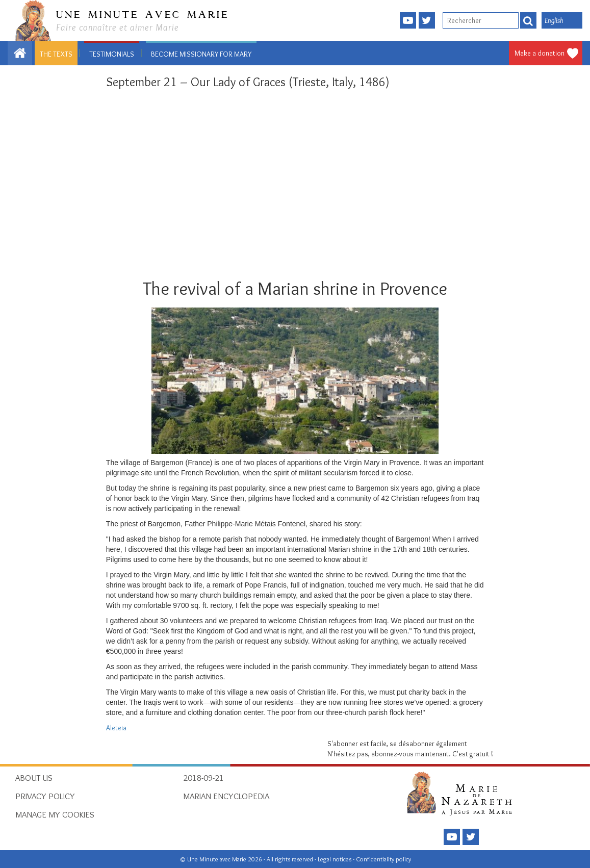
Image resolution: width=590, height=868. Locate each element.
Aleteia (116, 728)
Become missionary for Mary (201, 54)
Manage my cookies (55, 814)
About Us (34, 778)
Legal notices (335, 859)
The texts (56, 54)
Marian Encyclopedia (226, 796)
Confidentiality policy (383, 859)
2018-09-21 (203, 778)
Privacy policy (45, 796)
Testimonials (112, 54)
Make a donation (540, 53)
